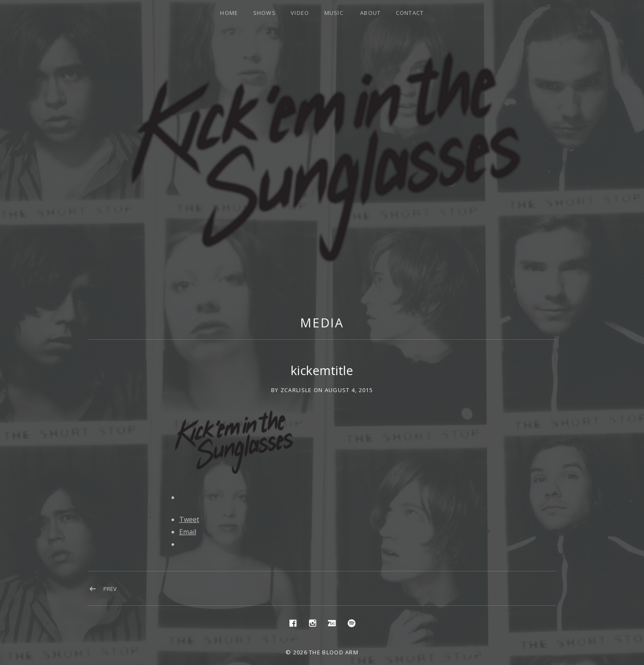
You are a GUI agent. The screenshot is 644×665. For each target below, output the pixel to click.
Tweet (189, 519)
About (371, 13)
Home (229, 13)
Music (334, 13)
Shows (265, 13)
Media (322, 322)
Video (300, 13)
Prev (110, 589)
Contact (410, 13)
